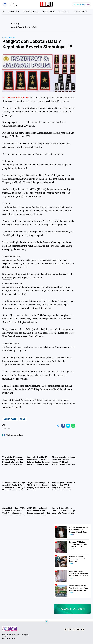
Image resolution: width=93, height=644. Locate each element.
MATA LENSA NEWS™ (9, 638)
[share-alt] (57, 426)
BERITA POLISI (8, 37)
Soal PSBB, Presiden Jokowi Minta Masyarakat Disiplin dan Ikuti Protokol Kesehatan (78, 574)
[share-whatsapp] (73, 426)
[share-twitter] (68, 426)
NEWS (23, 419)
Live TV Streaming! (83, 4)
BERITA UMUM (50, 11)
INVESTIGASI (66, 11)
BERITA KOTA (14, 11)
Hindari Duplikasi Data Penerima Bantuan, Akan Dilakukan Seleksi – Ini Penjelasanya (78, 588)
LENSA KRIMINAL (84, 11)
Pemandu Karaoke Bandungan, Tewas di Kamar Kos (76, 559)
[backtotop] (47, 622)
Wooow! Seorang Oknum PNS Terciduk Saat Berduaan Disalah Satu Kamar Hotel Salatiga (78, 530)
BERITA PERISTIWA (32, 11)
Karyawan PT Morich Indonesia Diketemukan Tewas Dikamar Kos (77, 544)
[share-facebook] (62, 426)
